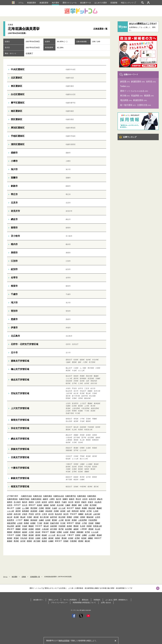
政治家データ (86, 3)
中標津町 (73, 541)
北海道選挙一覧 (100, 29)
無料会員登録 (64, 641)
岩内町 (63, 511)
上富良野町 (83, 520)
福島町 (46, 505)
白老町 (66, 532)
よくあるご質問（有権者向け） (117, 600)
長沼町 (16, 517)
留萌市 (10, 502)
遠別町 (18, 526)
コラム (21, 3)
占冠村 (20, 523)
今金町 (55, 508)
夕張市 (25, 514)
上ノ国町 (26, 508)
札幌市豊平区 (71, 496)
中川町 (63, 523)
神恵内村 (75, 511)
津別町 (25, 529)
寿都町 (84, 508)
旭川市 (59, 499)
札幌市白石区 (59, 496)
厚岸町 (16, 541)
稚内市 (25, 502)
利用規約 (97, 600)
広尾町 (44, 538)
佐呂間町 (69, 529)
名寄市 (51, 502)
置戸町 (61, 529)
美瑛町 (74, 520)
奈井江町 (88, 514)
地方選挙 (55, 3)
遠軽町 (76, 529)
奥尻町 (48, 508)
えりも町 (52, 535)
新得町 (10, 538)
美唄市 (31, 502)
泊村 (69, 511)
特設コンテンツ (128, 3)
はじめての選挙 (101, 3)
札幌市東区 (48, 496)
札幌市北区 (38, 496)
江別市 (38, 502)
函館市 (45, 499)
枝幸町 (69, 526)
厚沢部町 (34, 508)
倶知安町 (49, 511)
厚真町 (73, 532)
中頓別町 (62, 526)
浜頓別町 (54, 526)
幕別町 (51, 538)
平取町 (25, 535)
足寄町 (77, 538)
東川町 (68, 520)
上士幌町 (92, 535)
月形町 (29, 517)
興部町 (10, 532)
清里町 (38, 529)
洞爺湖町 (80, 532)
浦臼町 (36, 517)
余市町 (10, 514)
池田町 (58, 538)
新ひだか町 (61, 535)
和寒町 (26, 523)
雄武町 (25, 532)
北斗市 (25, 505)
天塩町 (25, 526)
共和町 (56, 511)
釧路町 (10, 541)
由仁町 (10, 517)
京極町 (41, 511)
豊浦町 (53, 532)
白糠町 (51, 541)
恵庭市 (84, 502)
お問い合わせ (106, 603)
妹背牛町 (54, 517)
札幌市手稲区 (24, 499)
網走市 (100, 499)
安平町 (87, 532)
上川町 (61, 520)
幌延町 (31, 526)
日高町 (18, 535)
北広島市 (98, 502)
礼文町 (83, 526)
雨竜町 (69, 517)
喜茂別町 (34, 511)
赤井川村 (17, 514)
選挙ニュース (53, 600)
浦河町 (38, 535)
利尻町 (89, 526)
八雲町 (86, 505)
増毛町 (78, 523)
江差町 (18, 508)
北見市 (85, 499)
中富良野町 (93, 520)
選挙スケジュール (70, 3)
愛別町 (55, 520)
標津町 (81, 541)
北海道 (24, 577)
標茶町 (29, 541)
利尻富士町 (98, 526)
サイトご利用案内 (70, 600)
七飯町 (68, 505)
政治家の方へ (38, 600)
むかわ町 (95, 532)
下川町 (40, 523)
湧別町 (91, 529)
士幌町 (84, 535)
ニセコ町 (11, 511)
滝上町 (98, 529)
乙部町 (41, 508)
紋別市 (44, 502)
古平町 (89, 511)
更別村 (31, 538)
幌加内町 (90, 517)
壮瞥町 (59, 532)
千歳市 (64, 502)
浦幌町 (90, 538)
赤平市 (38, 514)
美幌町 (18, 529)
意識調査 (114, 3)
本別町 (71, 538)
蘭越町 (99, 508)
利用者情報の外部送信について (84, 603)
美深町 (46, 523)
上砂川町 (97, 514)
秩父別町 (62, 517)
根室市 (58, 502)
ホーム (5, 577)
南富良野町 (12, 523)
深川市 (66, 514)
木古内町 (60, 505)
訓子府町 (54, 529)
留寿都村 (26, 511)
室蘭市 (65, 499)
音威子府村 (55, 523)
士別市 (98, 517)
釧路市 (72, 499)
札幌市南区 (82, 496)
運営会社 (85, 600)
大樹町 (38, 538)
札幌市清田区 (36, 499)
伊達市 (90, 502)
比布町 (48, 520)
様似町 (44, 535)
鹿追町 (99, 535)
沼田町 (83, 517)
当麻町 (41, 520)
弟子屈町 (37, 541)
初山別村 (11, 526)
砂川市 (51, 514)
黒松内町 (92, 508)
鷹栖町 (26, 520)
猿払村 (46, 526)
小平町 (84, 523)
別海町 (66, 541)
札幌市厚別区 (12, 499)
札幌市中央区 (27, 496)
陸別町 (84, 538)
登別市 (77, 502)
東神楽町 (34, 520)
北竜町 (76, 517)
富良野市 (11, 520)
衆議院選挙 (32, 3)
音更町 (78, 535)
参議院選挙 (44, 3)
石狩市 (10, 505)
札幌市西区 (92, 496)
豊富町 (76, 526)
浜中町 (23, 541)
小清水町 (45, 529)
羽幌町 (98, 523)
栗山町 (23, 517)
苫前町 (91, 523)
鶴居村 (44, 541)
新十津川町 (44, 517)
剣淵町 (33, 523)
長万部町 (93, 505)
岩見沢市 (92, 499)
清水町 (38, 532)
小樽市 (52, 499)
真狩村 (18, 511)
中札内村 (24, 538)
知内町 (53, 505)
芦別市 (31, 514)
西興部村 (17, 532)
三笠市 (44, 514)
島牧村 (78, 508)
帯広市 (78, 499)
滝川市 (71, 502)
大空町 (31, 532)
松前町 (40, 505)
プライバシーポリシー (59, 603)
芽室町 (16, 538)
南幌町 (81, 514)
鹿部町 (74, 505)
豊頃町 (64, 538)
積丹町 (83, 511)
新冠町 (31, 535)
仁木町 (96, 511)
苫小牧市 (17, 502)
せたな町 (62, 508)
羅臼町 (87, 541)
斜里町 (31, 529)
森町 (80, 505)
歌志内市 (58, 514)
